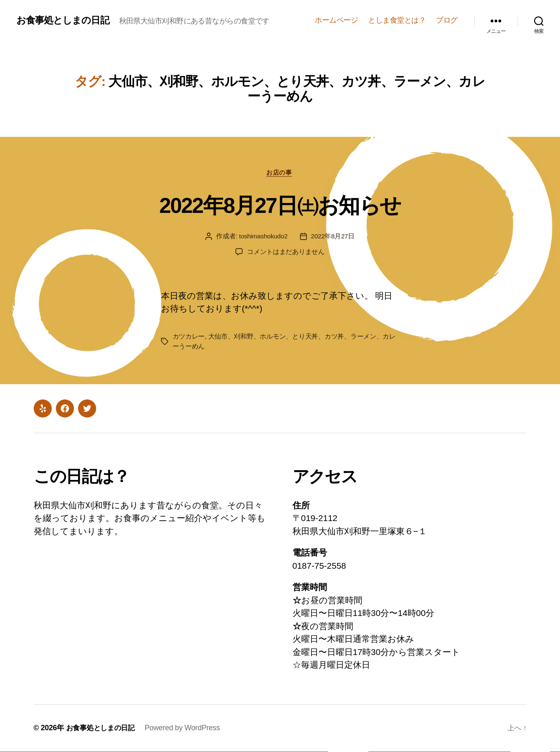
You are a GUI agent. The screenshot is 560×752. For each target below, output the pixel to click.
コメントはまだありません (286, 253)
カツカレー (189, 337)
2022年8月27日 (334, 237)
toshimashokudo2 (263, 237)
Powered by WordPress (186, 729)
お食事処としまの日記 (65, 20)
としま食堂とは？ (397, 20)
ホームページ (336, 20)
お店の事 (280, 173)
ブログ (447, 20)
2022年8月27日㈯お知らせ (280, 205)
